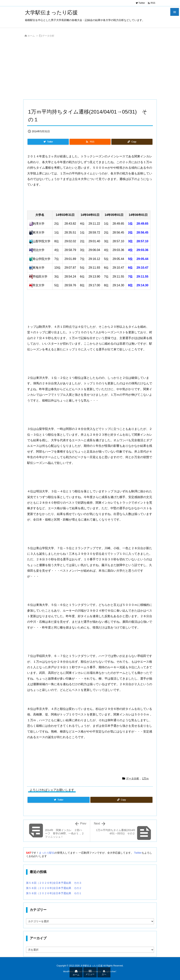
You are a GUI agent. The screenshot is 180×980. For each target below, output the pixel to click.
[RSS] (90, 142)
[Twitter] (48, 142)
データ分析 (48, 36)
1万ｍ (145, 778)
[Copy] (132, 142)
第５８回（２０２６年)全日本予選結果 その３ (54, 883)
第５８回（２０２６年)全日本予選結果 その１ (54, 893)
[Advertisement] (90, 69)
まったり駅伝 (47, 853)
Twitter (138, 853)
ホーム (31, 36)
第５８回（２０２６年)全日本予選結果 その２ (54, 888)
